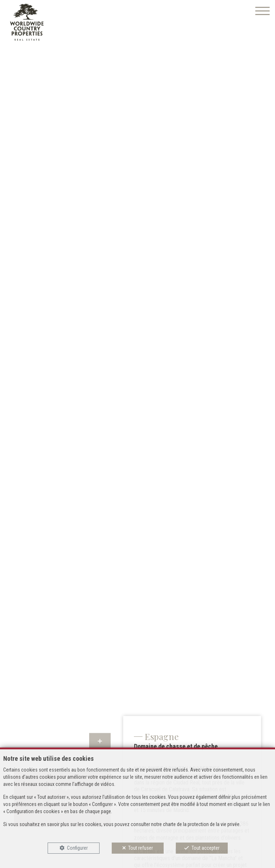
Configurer (77, 848)
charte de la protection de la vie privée (201, 824)
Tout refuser (141, 848)
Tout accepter (206, 848)
